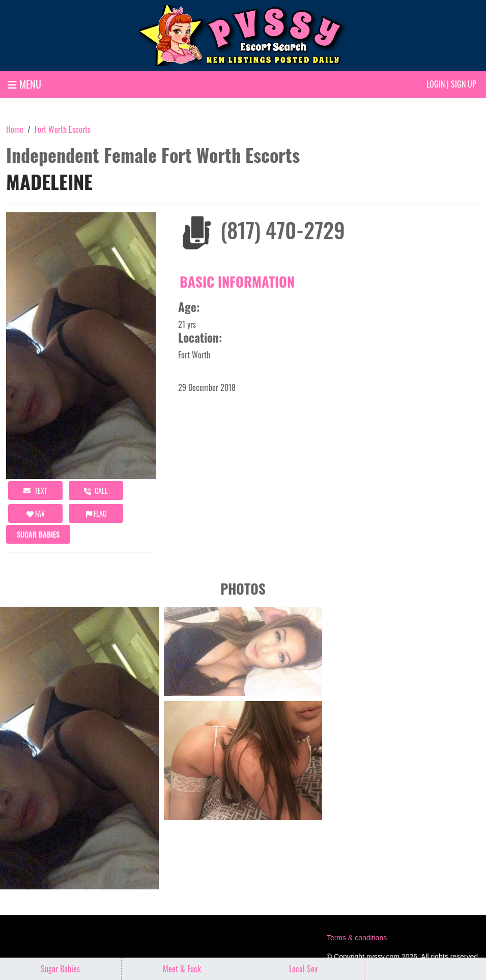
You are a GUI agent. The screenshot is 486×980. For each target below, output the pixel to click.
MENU (24, 84)
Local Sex (303, 969)
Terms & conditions (357, 938)
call (96, 491)
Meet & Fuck (182, 969)
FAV (36, 513)
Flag (96, 513)
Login (436, 84)
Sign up (464, 84)
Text (35, 491)
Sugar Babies (38, 534)
